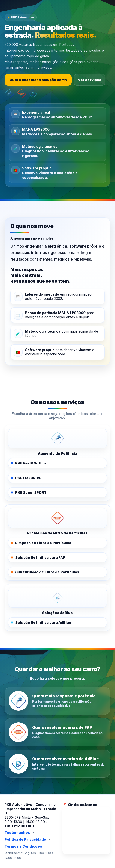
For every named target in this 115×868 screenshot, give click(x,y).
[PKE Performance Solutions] (57, 438)
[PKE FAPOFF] (57, 518)
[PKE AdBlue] (57, 598)
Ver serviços (90, 80)
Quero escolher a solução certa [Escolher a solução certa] (38, 80)
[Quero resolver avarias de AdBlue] (57, 764)
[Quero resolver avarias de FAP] (57, 732)
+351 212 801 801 (19, 826)
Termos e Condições (23, 846)
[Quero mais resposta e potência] (57, 701)
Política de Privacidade (25, 839)
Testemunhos (17, 832)
